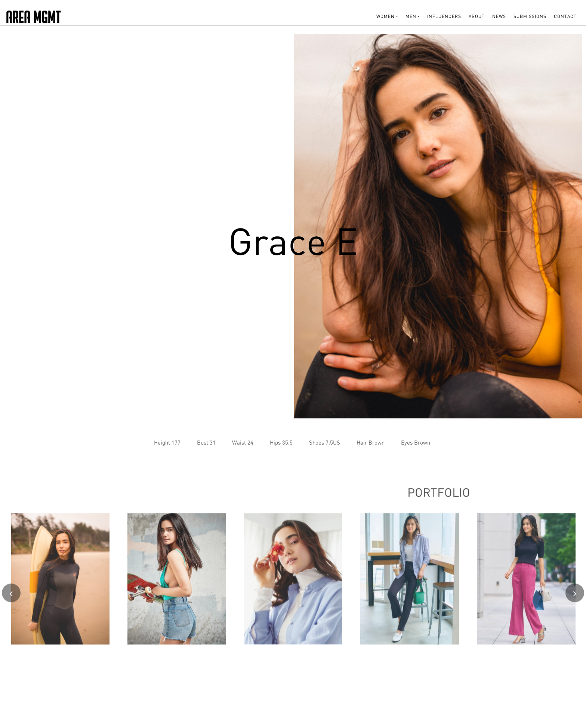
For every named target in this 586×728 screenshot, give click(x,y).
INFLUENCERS (444, 16)
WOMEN (385, 16)
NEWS (499, 16)
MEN (411, 16)
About (477, 16)
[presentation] (11, 596)
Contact (565, 16)
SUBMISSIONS (530, 16)
